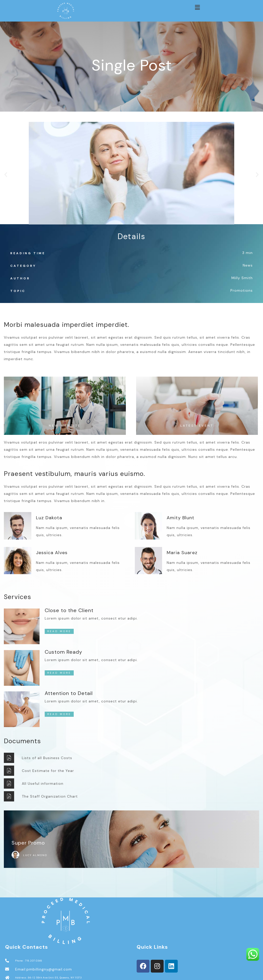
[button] (197, 7)
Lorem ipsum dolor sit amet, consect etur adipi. (91, 618)
